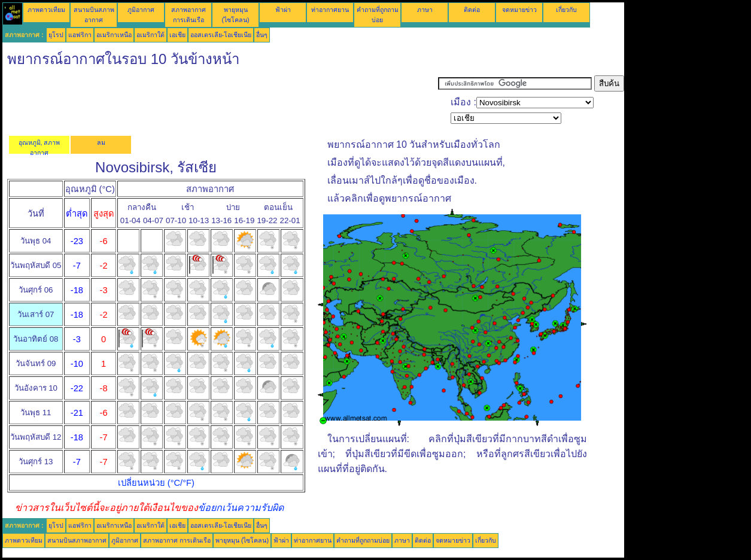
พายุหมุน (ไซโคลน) (242, 540)
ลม (101, 142)
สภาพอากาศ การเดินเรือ (177, 540)
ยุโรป (56, 35)
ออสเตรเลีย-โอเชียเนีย (221, 35)
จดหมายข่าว (519, 10)
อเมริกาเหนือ (114, 35)
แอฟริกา (80, 35)
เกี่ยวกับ (566, 10)
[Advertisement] (220, 102)
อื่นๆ (262, 35)
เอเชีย (177, 35)
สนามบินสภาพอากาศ (77, 540)
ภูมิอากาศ (141, 10)
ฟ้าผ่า (283, 10)
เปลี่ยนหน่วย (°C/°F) (156, 483)
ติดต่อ (472, 10)
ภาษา (425, 10)
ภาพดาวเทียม (46, 10)
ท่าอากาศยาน (330, 10)
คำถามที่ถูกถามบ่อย (363, 540)
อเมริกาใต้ (150, 35)
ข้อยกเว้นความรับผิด (241, 508)
